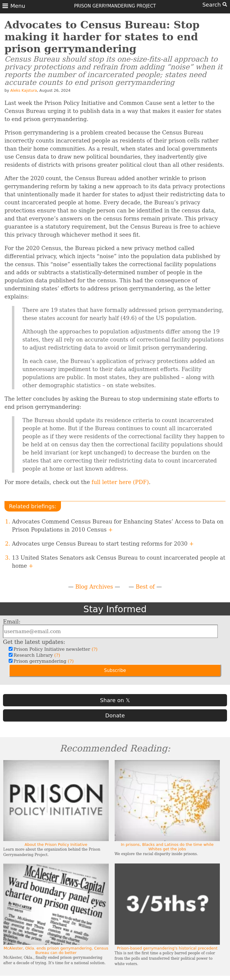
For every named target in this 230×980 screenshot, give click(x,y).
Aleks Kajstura (23, 90)
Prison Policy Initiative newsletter (55, 649)
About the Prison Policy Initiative (56, 845)
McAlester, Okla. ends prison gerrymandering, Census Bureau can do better (56, 950)
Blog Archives (94, 587)
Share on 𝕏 (115, 700)
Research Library (36, 655)
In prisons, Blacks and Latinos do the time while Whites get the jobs (167, 847)
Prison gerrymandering (43, 661)
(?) (95, 649)
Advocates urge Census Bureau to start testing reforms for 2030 (103, 544)
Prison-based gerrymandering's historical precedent (167, 948)
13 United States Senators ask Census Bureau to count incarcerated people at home (119, 562)
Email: (12, 622)
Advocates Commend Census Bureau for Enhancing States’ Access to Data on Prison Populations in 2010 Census (118, 526)
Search (215, 5)
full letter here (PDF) (120, 482)
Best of (145, 587)
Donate (115, 715)
